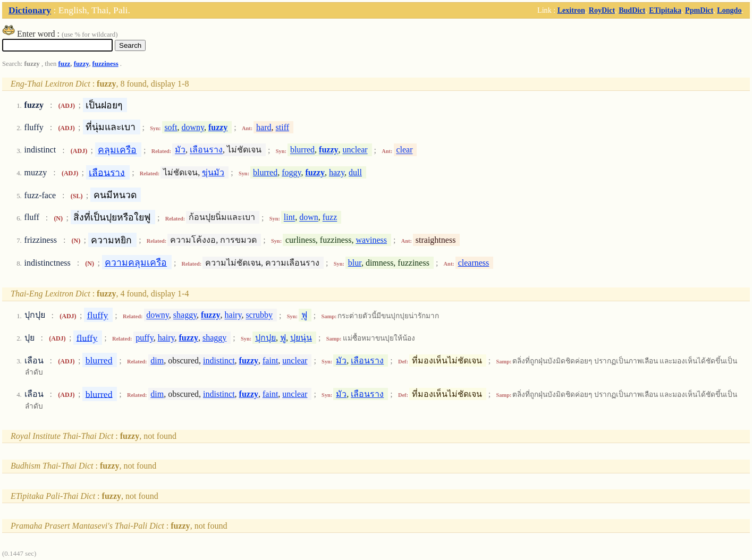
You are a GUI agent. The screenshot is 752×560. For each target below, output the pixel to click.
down (309, 218)
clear (404, 150)
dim (157, 360)
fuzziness (105, 64)
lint (289, 218)
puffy (144, 338)
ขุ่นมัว (213, 172)
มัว (180, 150)
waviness (371, 240)
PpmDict (699, 10)
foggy (291, 172)
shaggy (185, 315)
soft (171, 127)
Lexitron (571, 10)
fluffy (98, 315)
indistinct (219, 360)
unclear (355, 150)
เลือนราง (206, 150)
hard (264, 127)
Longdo (729, 10)
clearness (474, 263)
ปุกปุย (265, 338)
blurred (302, 150)
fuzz (65, 64)
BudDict (632, 10)
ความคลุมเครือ (136, 262)
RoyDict (602, 10)
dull (355, 172)
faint (270, 360)
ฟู (304, 315)
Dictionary (30, 10)
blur (355, 263)
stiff (282, 127)
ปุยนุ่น (301, 338)
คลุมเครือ (117, 150)
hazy (337, 172)
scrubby (259, 315)
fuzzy (81, 64)
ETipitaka (665, 10)
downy (193, 127)
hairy (233, 315)
